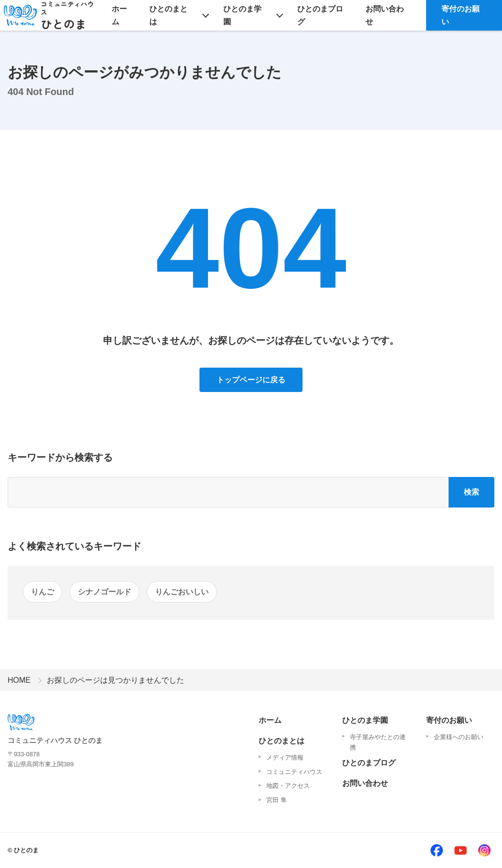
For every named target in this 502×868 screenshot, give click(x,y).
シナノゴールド (105, 592)
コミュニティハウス (294, 772)
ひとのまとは (168, 15)
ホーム (119, 15)
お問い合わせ (385, 15)
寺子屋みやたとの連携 (378, 742)
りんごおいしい (182, 592)
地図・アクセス (288, 786)
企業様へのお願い (459, 737)
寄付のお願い (460, 15)
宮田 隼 (277, 800)
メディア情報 (285, 757)
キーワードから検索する (60, 457)
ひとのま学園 (242, 15)
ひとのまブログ (320, 15)
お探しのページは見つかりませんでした (115, 680)
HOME (19, 680)
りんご (42, 592)
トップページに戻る (251, 380)
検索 (471, 492)
